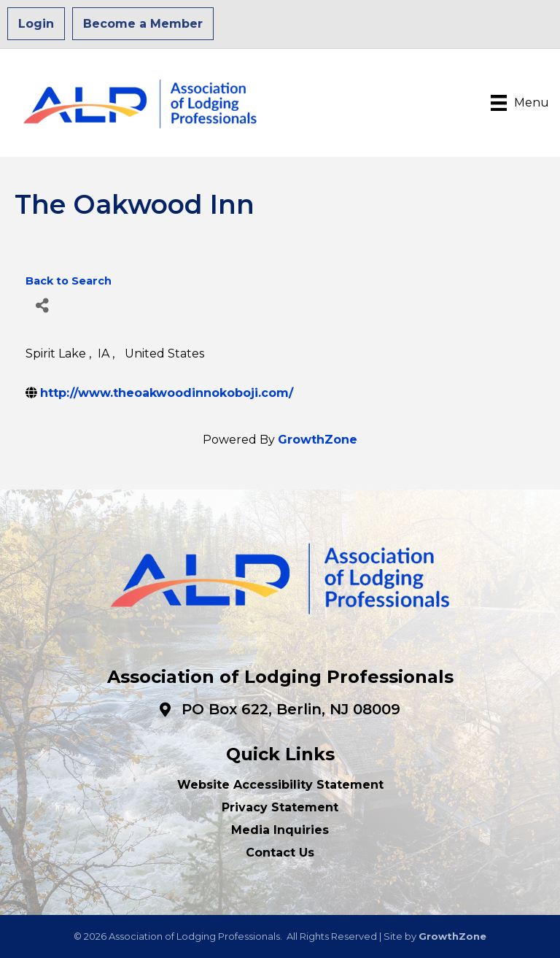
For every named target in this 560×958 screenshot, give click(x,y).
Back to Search (69, 281)
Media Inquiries (280, 830)
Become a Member (143, 24)
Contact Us (280, 853)
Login (36, 24)
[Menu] (520, 103)
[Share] (42, 305)
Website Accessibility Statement (280, 785)
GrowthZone (318, 440)
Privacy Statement (280, 807)
